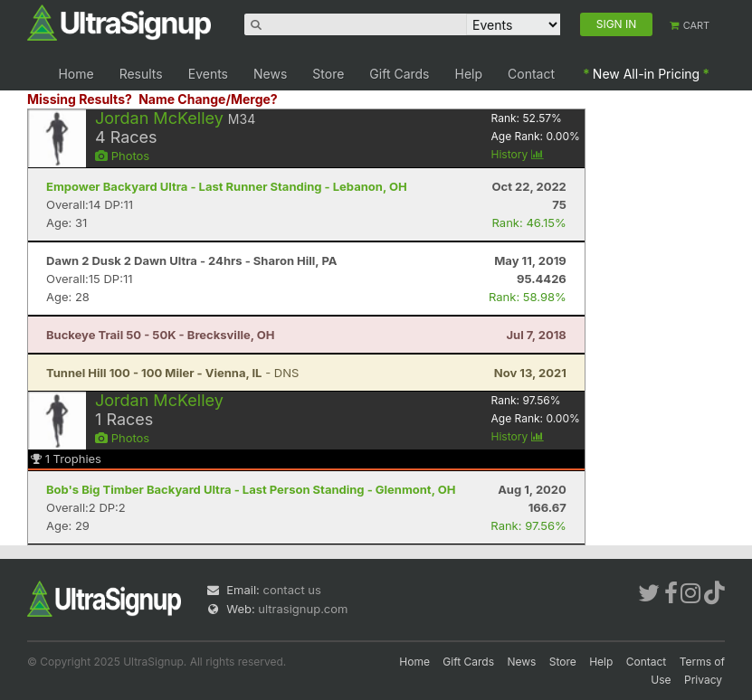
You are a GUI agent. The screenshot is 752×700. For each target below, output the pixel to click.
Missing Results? (80, 99)
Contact (531, 74)
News (270, 74)
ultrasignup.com (303, 609)
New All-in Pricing (646, 74)
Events (208, 74)
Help (469, 74)
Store (328, 74)
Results (141, 74)
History (518, 154)
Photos (122, 156)
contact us (291, 590)
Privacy (703, 680)
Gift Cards (399, 74)
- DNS (172, 373)
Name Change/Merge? (208, 99)
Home (76, 74)
